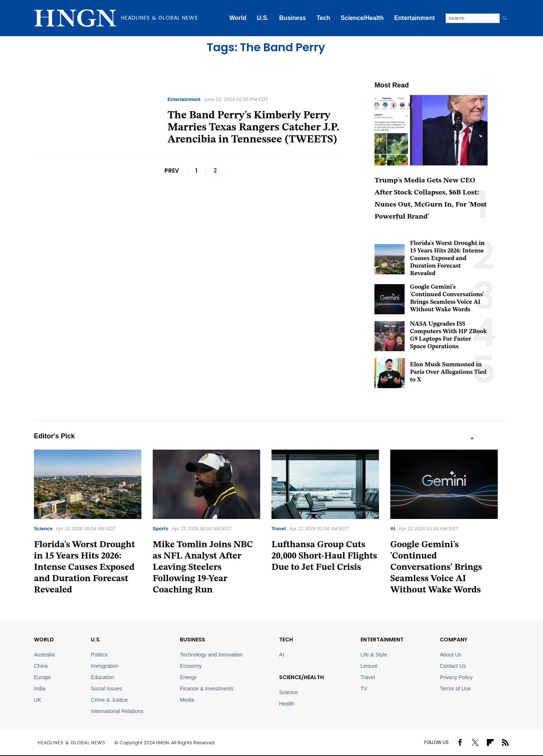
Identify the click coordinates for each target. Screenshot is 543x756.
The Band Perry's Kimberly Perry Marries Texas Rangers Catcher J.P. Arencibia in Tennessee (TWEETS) (253, 128)
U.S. (263, 18)
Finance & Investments (207, 689)
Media (187, 700)
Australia (44, 655)
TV (364, 689)
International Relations (117, 711)
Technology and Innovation (211, 655)
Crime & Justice (109, 700)
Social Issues (106, 689)
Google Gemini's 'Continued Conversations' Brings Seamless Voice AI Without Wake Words (436, 568)
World (238, 18)
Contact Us (453, 666)
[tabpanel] (93, 525)
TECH (286, 640)
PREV (172, 171)
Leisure (369, 666)
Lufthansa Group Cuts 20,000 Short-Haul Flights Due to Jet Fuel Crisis (324, 556)
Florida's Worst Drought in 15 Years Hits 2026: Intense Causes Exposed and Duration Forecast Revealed (447, 259)
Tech (323, 18)
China (41, 666)
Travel (279, 529)
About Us (451, 655)
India (40, 689)
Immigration (105, 666)
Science (43, 529)
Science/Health (362, 18)
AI (393, 529)
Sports (160, 529)
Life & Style (374, 655)
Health (287, 704)
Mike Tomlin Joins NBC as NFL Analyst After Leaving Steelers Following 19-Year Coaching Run (203, 568)
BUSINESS (193, 640)
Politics (99, 655)
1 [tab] (472, 438)
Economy (191, 666)
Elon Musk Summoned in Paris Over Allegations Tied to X (448, 372)
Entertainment (414, 18)
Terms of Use (455, 689)
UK (38, 700)
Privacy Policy (456, 677)
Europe (42, 677)
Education (103, 677)
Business (292, 18)
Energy (188, 677)
